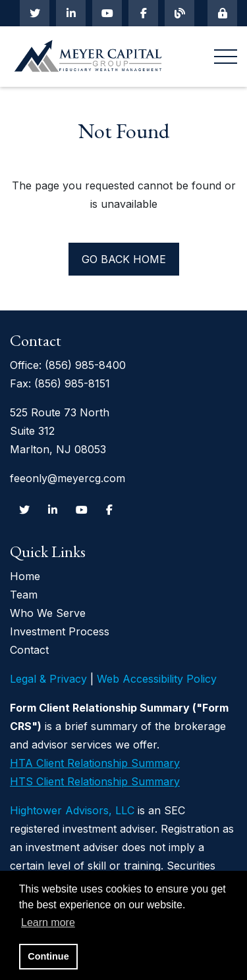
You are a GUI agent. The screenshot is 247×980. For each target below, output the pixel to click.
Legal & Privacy (48, 679)
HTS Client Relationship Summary (95, 781)
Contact (29, 650)
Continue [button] (48, 956)
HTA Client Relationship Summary (95, 763)
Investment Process (60, 631)
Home (25, 576)
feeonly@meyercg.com (68, 478)
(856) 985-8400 (85, 365)
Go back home (124, 259)
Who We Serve (48, 613)
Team (24, 595)
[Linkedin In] (71, 13)
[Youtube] (107, 13)
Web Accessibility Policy (157, 679)
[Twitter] (35, 13)
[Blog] (179, 13)
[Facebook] (143, 13)
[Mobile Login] (222, 13)
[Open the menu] (226, 57)
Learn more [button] (48, 922)
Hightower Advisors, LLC (72, 810)
